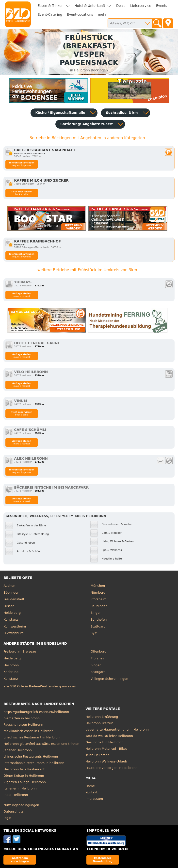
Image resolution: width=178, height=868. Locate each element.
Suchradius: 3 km (122, 113)
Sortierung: (87, 124)
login (7, 818)
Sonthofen (99, 620)
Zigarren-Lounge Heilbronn (24, 782)
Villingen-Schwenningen (109, 679)
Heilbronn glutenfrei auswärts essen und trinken (41, 744)
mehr (102, 15)
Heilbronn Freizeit (99, 723)
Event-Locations (80, 15)
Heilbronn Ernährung (102, 717)
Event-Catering (50, 15)
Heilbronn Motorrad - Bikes (106, 749)
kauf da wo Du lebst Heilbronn (109, 736)
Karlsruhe (11, 672)
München (98, 586)
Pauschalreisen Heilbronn (23, 725)
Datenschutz (13, 811)
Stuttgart (98, 626)
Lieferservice (141, 6)
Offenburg (98, 651)
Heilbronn (11, 665)
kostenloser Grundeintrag (103, 860)
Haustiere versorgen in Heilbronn (111, 768)
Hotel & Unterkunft (90, 6)
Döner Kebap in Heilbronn (24, 776)
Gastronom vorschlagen (20, 860)
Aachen (9, 586)
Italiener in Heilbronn (20, 788)
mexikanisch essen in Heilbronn (28, 731)
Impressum (94, 799)
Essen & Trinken (51, 6)
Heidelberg (12, 613)
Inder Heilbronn (16, 795)
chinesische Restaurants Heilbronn (31, 756)
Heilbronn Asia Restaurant (24, 769)
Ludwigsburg (13, 633)
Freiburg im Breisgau (20, 651)
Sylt (94, 633)
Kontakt (91, 792)
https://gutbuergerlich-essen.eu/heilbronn (36, 712)
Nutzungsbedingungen (21, 805)
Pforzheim (98, 599)
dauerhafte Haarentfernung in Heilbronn (117, 729)
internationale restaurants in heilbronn (34, 763)
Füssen (9, 606)
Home (90, 786)
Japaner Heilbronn (18, 750)
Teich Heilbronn (97, 755)
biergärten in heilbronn (22, 718)
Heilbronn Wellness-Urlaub (106, 761)
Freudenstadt (14, 599)
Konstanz (11, 620)
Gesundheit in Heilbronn (105, 742)
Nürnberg (98, 593)
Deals (121, 6)
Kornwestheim (15, 626)
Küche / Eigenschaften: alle (60, 113)
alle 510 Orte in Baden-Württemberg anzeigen (40, 686)
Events (162, 6)
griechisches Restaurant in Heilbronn (32, 737)
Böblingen (11, 593)
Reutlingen (99, 606)
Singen (96, 613)
